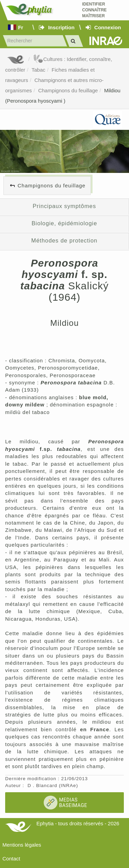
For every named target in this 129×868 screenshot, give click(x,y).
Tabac (39, 70)
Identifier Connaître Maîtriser (94, 10)
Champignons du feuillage (68, 90)
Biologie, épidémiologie (64, 223)
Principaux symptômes (64, 206)
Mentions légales (22, 845)
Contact (11, 859)
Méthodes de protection (64, 240)
